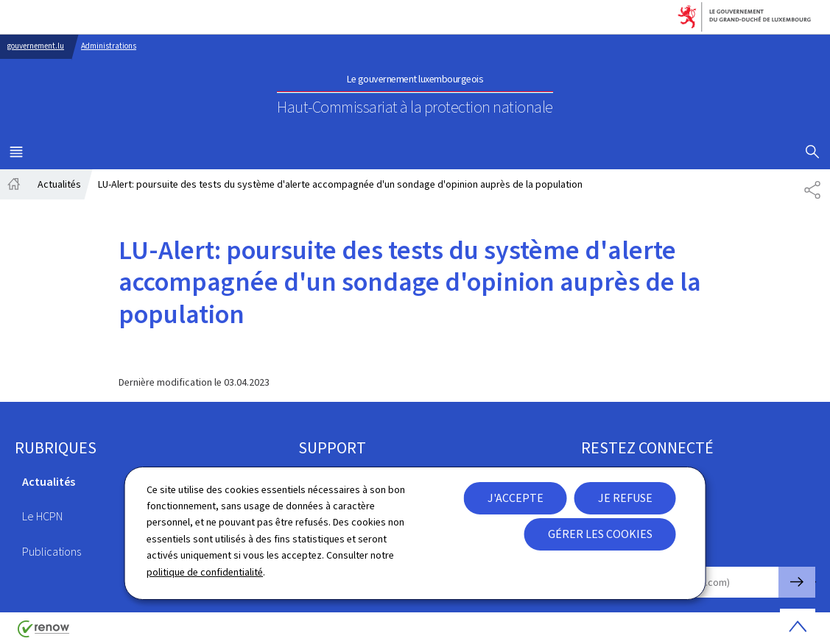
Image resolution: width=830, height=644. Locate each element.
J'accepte (516, 498)
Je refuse (625, 498)
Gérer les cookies (600, 534)
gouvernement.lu (36, 46)
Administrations (109, 46)
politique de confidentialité (205, 572)
